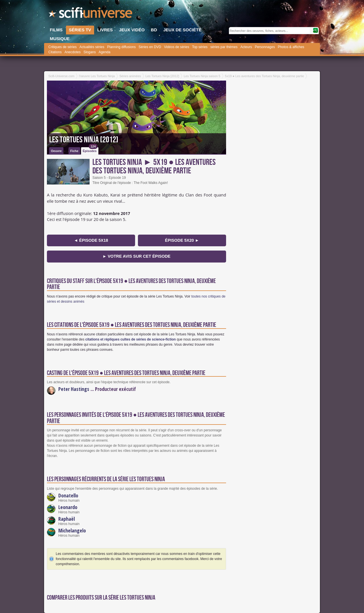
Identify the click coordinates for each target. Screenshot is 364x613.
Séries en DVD (150, 47)
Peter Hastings (74, 389)
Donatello (68, 495)
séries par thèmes (224, 47)
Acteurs (246, 47)
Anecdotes (73, 52)
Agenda (105, 52)
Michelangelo (72, 530)
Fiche (74, 151)
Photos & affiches (291, 47)
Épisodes (90, 150)
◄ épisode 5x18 (91, 240)
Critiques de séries (62, 47)
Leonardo (68, 507)
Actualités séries (92, 47)
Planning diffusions (122, 47)
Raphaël (67, 519)
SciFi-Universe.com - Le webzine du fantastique (91, 14)
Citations (55, 52)
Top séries (200, 47)
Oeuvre (56, 151)
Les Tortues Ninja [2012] (84, 140)
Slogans (89, 52)
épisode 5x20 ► (182, 240)
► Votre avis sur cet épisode (137, 256)
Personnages (265, 47)
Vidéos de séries (177, 47)
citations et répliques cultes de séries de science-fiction (131, 339)
